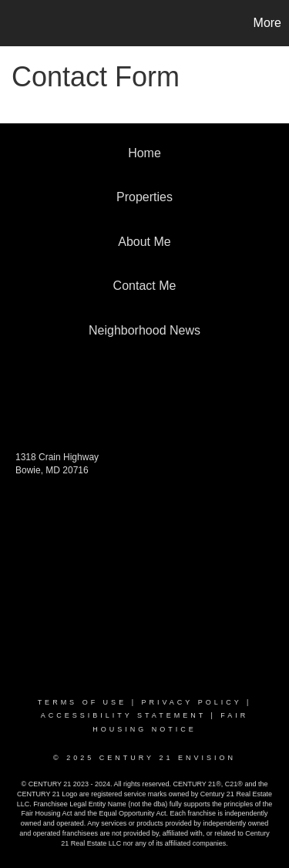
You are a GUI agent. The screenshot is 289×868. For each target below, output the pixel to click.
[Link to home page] (14, 23)
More (267, 23)
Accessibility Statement (123, 715)
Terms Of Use (82, 702)
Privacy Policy (191, 702)
